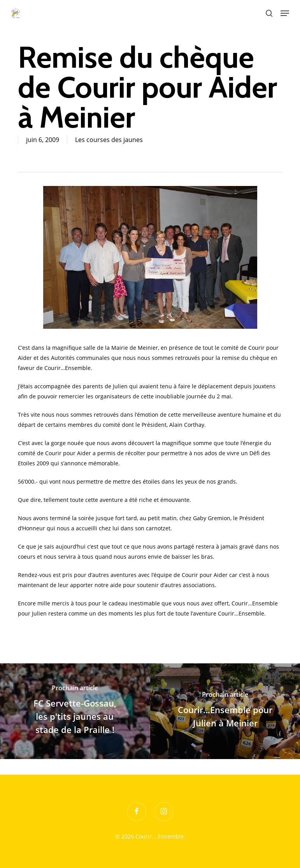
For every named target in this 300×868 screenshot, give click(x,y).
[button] (285, 13)
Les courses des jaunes (109, 140)
